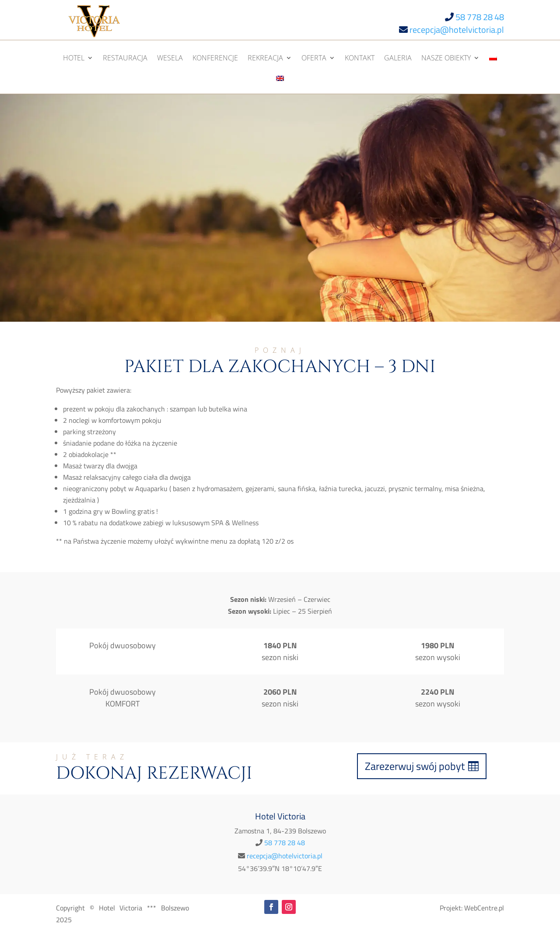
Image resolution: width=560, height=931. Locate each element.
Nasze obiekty (446, 59)
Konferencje (215, 59)
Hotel (74, 59)
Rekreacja (265, 59)
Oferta (314, 59)
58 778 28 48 (480, 17)
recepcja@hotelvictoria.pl (457, 30)
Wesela (170, 59)
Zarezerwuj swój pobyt (415, 766)
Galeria (398, 59)
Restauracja (125, 59)
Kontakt (360, 59)
